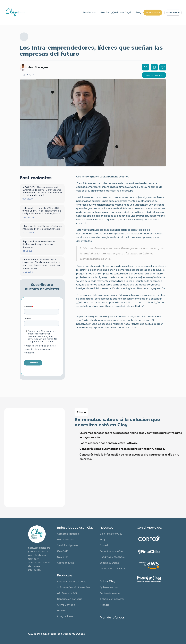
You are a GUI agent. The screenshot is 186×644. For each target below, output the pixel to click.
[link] (15, 12)
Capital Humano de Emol (114, 177)
